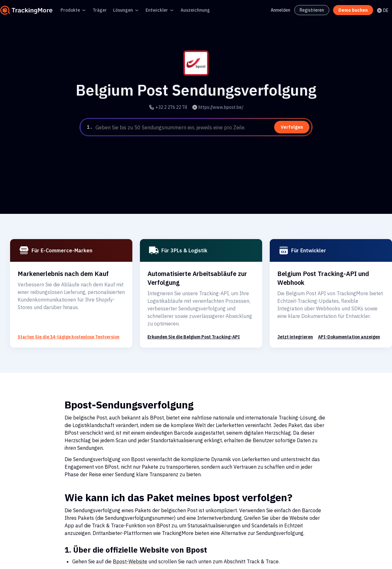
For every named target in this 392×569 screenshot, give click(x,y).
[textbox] (203, 127)
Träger (95, 10)
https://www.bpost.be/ (219, 107)
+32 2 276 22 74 (174, 107)
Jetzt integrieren (293, 329)
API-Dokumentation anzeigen (341, 329)
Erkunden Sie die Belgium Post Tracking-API (190, 329)
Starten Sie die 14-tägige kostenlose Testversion (62, 329)
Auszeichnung (182, 10)
